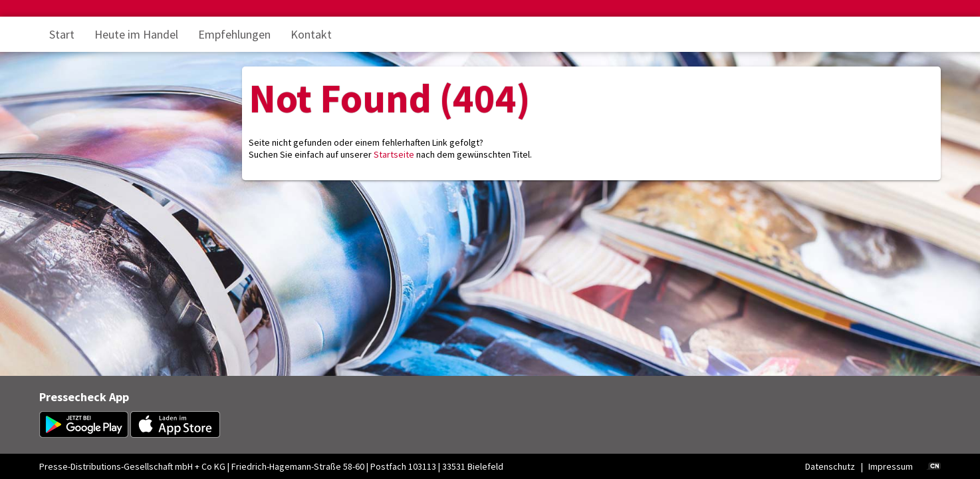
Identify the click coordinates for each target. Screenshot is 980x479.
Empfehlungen (234, 34)
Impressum (891, 466)
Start (62, 34)
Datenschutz (830, 466)
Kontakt (311, 34)
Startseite (394, 154)
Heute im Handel (136, 34)
